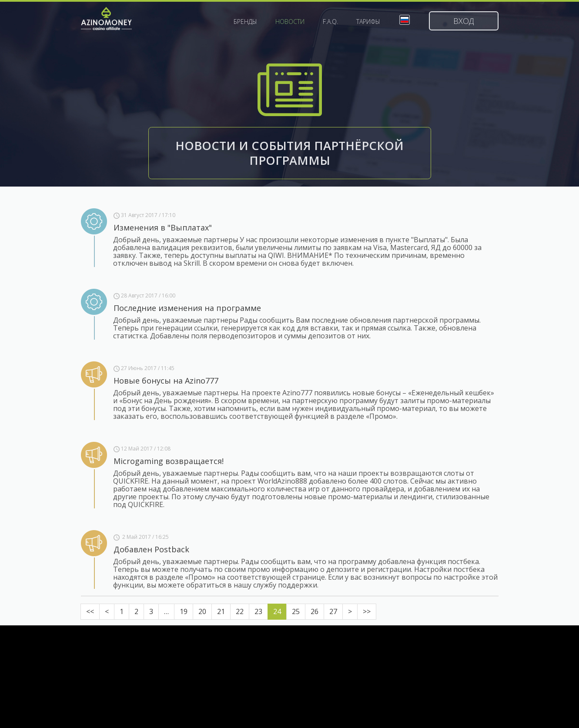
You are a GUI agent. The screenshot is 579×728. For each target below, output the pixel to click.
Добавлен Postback (151, 549)
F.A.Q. (330, 22)
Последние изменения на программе (187, 308)
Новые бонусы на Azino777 (166, 381)
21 (221, 611)
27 (333, 611)
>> (367, 611)
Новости (290, 22)
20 (202, 611)
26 (315, 611)
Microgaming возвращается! (169, 461)
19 (184, 611)
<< (90, 611)
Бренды (245, 22)
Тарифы (368, 22)
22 (240, 611)
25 (296, 611)
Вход (464, 21)
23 (258, 611)
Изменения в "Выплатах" (163, 227)
